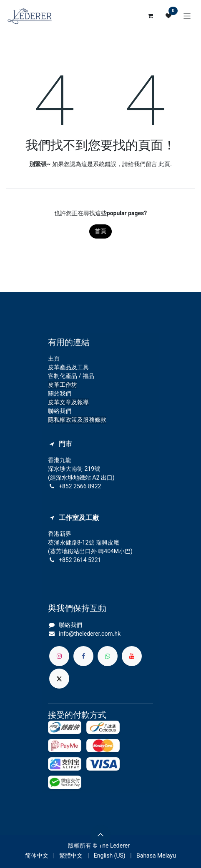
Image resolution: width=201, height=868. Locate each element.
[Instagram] (59, 656)
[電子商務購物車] (150, 16)
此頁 (164, 164)
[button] (100, 835)
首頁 (100, 231)
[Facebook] (83, 656)
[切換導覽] (187, 16)
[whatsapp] (108, 656)
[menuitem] (37, 856)
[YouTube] (132, 656)
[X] (59, 679)
